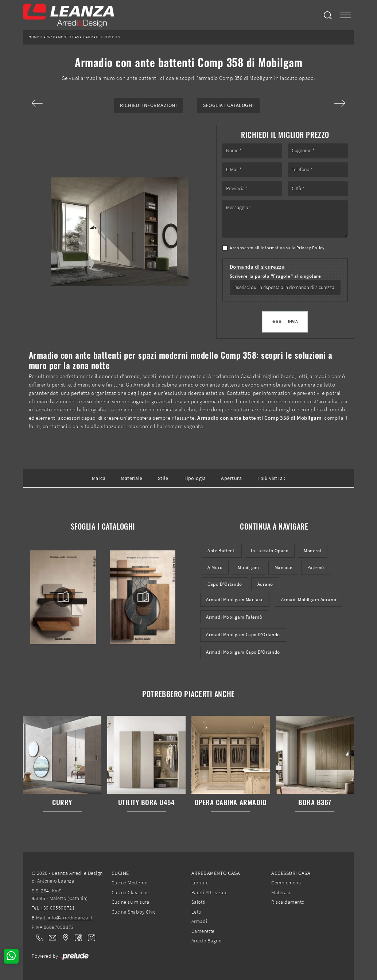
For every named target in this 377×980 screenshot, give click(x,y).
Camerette (203, 931)
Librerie (200, 883)
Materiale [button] (132, 478)
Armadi (93, 37)
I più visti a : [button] (271, 478)
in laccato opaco (270, 551)
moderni (312, 551)
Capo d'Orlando (225, 584)
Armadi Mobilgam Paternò (234, 617)
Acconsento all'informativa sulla (277, 248)
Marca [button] (99, 478)
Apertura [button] (231, 478)
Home (34, 37)
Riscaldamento (288, 902)
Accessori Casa (291, 873)
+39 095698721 (58, 908)
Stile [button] (163, 478)
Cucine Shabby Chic (133, 912)
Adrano (265, 584)
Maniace (283, 567)
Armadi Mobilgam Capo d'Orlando (243, 635)
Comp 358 (112, 37)
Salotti (199, 902)
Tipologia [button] (195, 478)
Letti (197, 912)
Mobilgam (248, 567)
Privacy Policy (310, 248)
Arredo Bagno (206, 941)
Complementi (286, 883)
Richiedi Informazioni (148, 105)
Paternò (316, 567)
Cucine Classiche (130, 892)
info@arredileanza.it (70, 918)
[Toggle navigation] (346, 15)
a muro (215, 567)
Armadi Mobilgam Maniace (235, 599)
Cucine (120, 873)
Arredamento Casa (63, 37)
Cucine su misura (130, 902)
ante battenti (221, 551)
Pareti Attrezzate (210, 892)
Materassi (282, 892)
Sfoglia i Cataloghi (228, 105)
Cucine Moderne (129, 883)
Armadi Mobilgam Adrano (309, 599)
